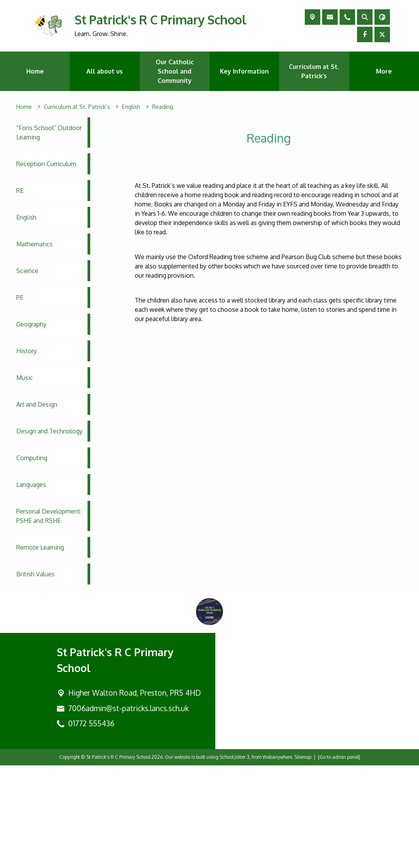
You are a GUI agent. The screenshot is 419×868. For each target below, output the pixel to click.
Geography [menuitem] (31, 324)
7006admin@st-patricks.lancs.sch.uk (128, 811)
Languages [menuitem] (31, 485)
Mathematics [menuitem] (34, 244)
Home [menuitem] (35, 71)
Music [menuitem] (25, 378)
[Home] (24, 107)
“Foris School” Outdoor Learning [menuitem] (49, 132)
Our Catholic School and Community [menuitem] (175, 71)
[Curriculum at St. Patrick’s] (77, 107)
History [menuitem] (27, 351)
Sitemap (303, 860)
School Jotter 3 (234, 860)
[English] (131, 107)
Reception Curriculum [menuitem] (46, 164)
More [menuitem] (384, 71)
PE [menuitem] (20, 297)
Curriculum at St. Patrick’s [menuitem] (314, 71)
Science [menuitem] (27, 271)
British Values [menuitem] (35, 574)
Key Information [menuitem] (244, 71)
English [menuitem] (26, 217)
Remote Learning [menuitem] (40, 547)
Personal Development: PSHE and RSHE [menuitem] (49, 516)
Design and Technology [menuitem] (49, 431)
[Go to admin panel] (339, 860)
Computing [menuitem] (32, 458)
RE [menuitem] (20, 191)
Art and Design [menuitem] (37, 404)
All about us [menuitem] (105, 71)
